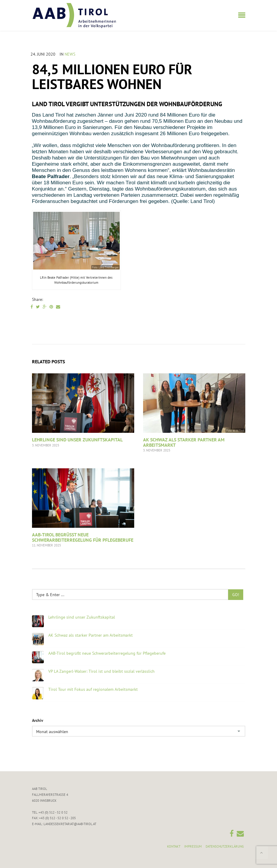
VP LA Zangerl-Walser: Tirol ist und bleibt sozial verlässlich (101, 671)
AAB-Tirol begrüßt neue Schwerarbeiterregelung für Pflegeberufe (83, 537)
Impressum (193, 846)
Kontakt (174, 846)
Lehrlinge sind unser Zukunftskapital (77, 440)
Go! (236, 595)
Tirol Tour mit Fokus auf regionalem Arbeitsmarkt (93, 689)
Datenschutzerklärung (225, 846)
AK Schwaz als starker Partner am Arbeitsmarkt (184, 442)
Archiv (38, 720)
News (70, 54)
